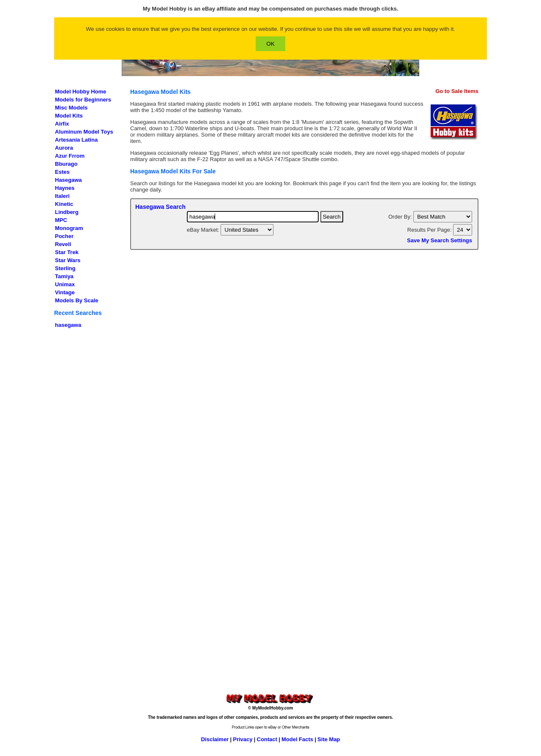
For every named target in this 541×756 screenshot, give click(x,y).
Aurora (64, 148)
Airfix (62, 124)
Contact (267, 739)
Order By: (401, 217)
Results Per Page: (430, 230)
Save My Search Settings (440, 240)
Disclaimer (215, 739)
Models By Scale (77, 300)
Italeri (62, 196)
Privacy (243, 739)
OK (270, 44)
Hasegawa (68, 180)
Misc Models (71, 108)
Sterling (65, 268)
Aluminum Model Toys (84, 132)
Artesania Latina (76, 140)
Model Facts (297, 739)
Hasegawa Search (160, 207)
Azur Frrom (70, 156)
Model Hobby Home (81, 92)
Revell (63, 244)
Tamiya (64, 276)
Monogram (69, 228)
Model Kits (69, 116)
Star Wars (68, 260)
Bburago (66, 164)
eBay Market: (204, 230)
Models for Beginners (83, 100)
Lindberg (67, 212)
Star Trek (67, 252)
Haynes (65, 188)
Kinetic (64, 204)
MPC (61, 220)
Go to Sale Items (457, 91)
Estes (62, 172)
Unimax (65, 284)
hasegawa (68, 325)
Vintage (65, 292)
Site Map (329, 739)
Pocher (64, 236)
